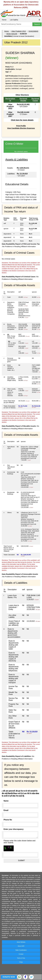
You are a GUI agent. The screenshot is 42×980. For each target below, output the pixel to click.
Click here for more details (22, 120)
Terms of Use (21, 958)
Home (4, 20)
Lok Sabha (14, 20)
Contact (21, 954)
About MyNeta (21, 942)
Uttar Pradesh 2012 (19, 31)
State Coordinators (21, 950)
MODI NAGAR (12, 34)
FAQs (21, 962)
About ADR (21, 946)
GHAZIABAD (33, 31)
